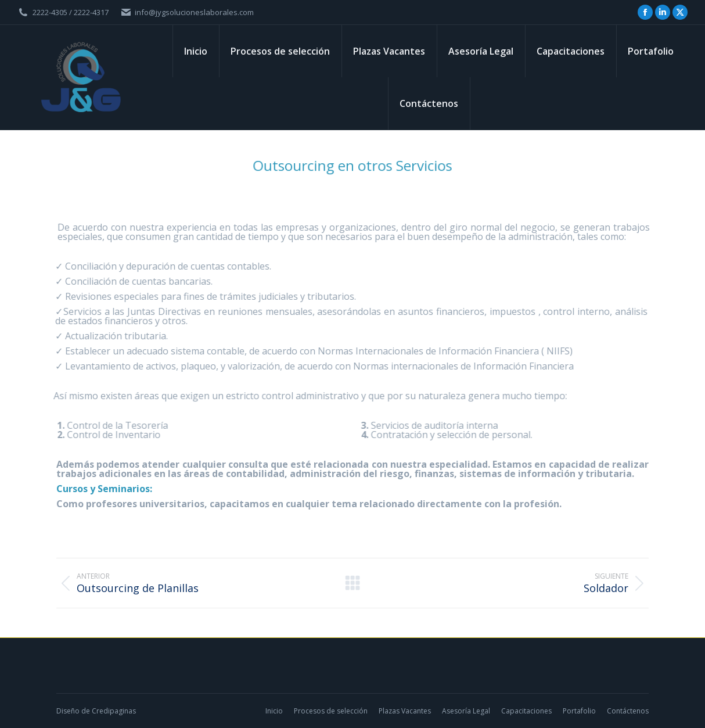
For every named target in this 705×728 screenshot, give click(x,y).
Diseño (68, 711)
